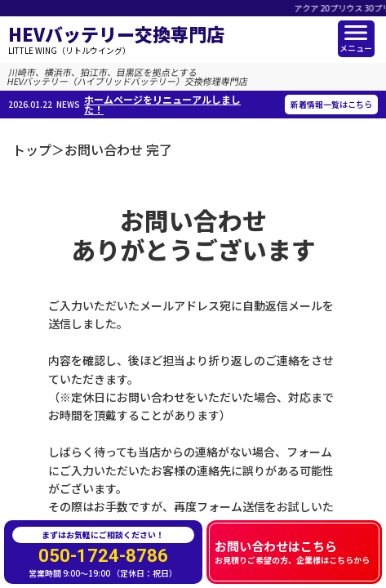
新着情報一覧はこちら (331, 104)
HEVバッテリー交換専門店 (116, 40)
